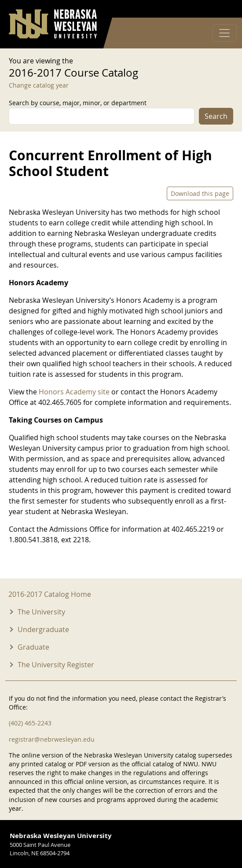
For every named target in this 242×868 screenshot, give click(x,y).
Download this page (200, 193)
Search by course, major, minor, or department (78, 103)
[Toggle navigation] (224, 33)
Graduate (33, 647)
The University (41, 612)
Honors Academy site (75, 392)
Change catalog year (39, 85)
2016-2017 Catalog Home (50, 594)
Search (216, 116)
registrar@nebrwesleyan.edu (52, 739)
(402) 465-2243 (30, 723)
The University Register (56, 665)
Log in (222, 9)
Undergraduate (43, 629)
